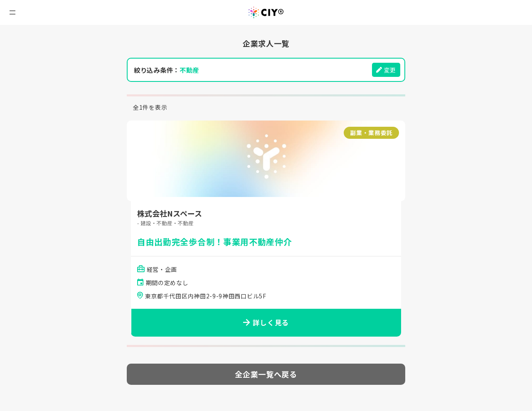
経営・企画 (163, 270)
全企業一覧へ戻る (266, 375)
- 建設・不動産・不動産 (167, 223)
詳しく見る (266, 323)
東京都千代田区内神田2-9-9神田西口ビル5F (206, 297)
